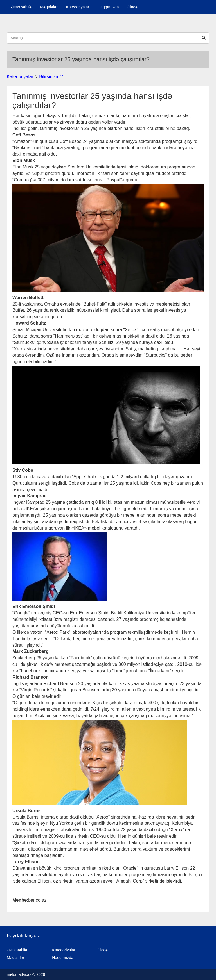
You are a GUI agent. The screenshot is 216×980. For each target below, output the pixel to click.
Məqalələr (49, 7)
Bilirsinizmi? (51, 77)
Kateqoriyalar (78, 7)
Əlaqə (133, 7)
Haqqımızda (108, 7)
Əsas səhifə (21, 7)
